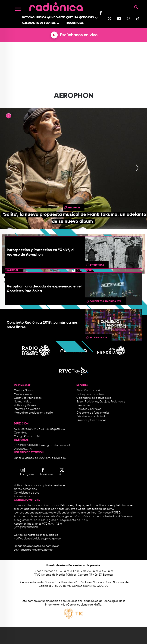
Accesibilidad (23, 497)
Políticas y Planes (25, 405)
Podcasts (87, 18)
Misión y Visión (23, 394)
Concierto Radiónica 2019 (106, 301)
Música (41, 18)
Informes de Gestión (27, 409)
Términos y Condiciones (91, 420)
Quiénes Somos (24, 391)
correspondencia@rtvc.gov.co (34, 513)
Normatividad (23, 402)
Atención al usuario (89, 391)
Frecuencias (75, 23)
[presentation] (10, 168)
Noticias (28, 18)
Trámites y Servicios (89, 409)
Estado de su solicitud (91, 417)
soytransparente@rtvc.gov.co (33, 550)
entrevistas (97, 265)
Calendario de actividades (94, 398)
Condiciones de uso (27, 493)
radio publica (98, 338)
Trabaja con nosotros (90, 394)
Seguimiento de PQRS (74, 520)
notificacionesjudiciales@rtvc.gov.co (37, 539)
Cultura (72, 18)
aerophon (74, 208)
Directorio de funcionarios (93, 413)
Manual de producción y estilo (33, 413)
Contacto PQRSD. (109, 513)
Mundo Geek (56, 18)
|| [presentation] (9, 117)
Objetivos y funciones (28, 398)
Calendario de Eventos (39, 23)
